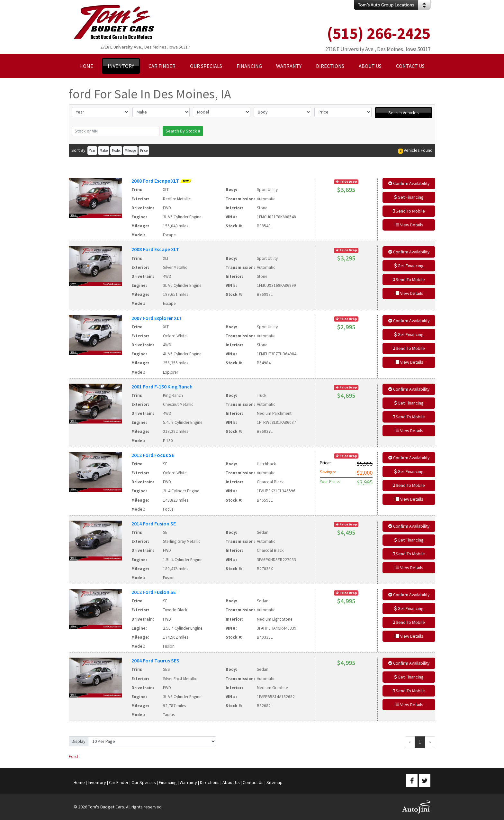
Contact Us (253, 782)
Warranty (188, 782)
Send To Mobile (409, 211)
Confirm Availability (409, 183)
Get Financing (409, 197)
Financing (168, 782)
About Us (231, 782)
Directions (210, 782)
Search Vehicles (404, 113)
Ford (73, 756)
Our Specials (144, 782)
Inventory (97, 782)
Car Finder (119, 782)
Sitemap (274, 782)
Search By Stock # (183, 131)
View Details (409, 225)
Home (79, 782)
